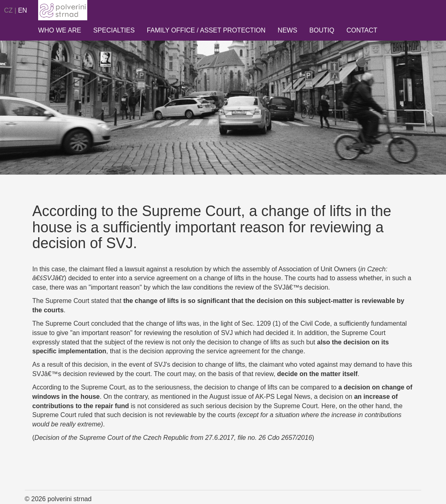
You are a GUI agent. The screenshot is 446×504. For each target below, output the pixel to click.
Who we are (60, 30)
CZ (8, 10)
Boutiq (322, 30)
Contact (362, 30)
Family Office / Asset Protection (206, 30)
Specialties (114, 30)
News (287, 30)
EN (22, 10)
